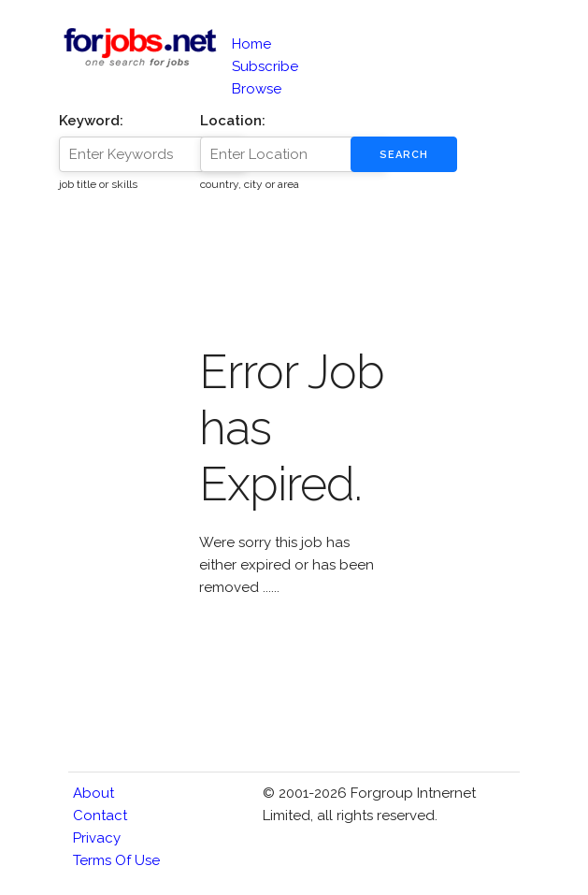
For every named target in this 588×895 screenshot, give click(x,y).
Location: (233, 121)
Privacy (97, 838)
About (93, 793)
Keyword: (91, 121)
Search (404, 155)
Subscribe (265, 66)
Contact (100, 816)
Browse (257, 89)
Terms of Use (116, 860)
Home (251, 44)
